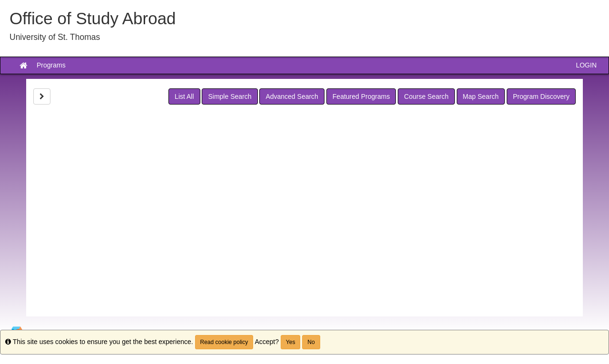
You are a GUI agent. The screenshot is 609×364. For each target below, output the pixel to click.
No (311, 342)
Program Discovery (541, 96)
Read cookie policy (224, 342)
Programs (51, 65)
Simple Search (230, 96)
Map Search (481, 96)
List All (184, 96)
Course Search (426, 96)
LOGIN (586, 65)
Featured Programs (361, 96)
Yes (291, 342)
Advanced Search (292, 96)
